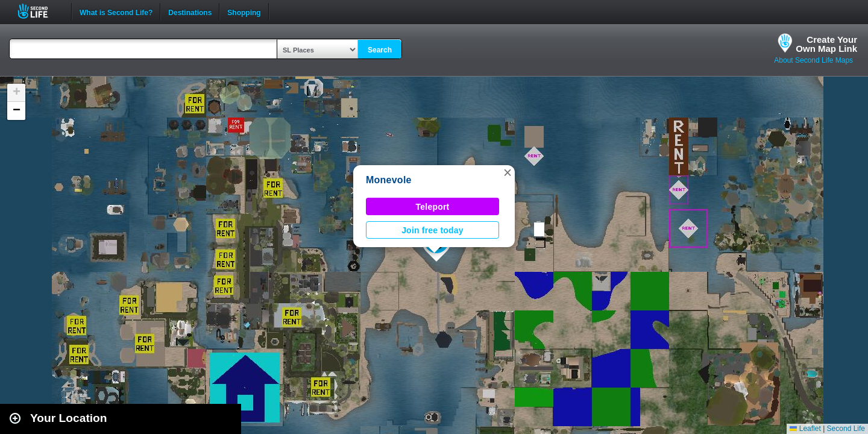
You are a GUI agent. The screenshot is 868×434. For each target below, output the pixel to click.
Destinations (190, 11)
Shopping (244, 11)
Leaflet (805, 429)
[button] (508, 172)
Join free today (432, 230)
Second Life (39, 11)
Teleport (433, 207)
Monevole (389, 180)
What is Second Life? (116, 11)
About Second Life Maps (813, 60)
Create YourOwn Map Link (826, 44)
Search (380, 50)
